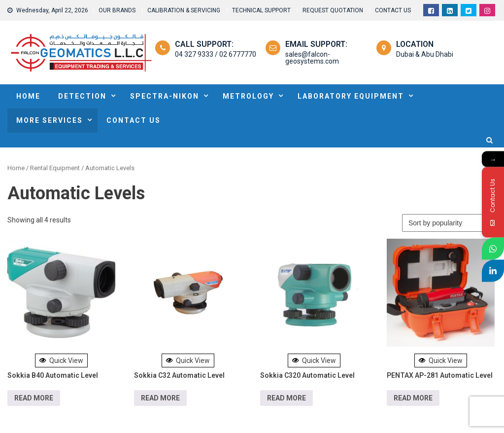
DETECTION (82, 96)
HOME (28, 96)
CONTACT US (393, 10)
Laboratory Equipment (351, 96)
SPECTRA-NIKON (165, 96)
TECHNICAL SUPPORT (261, 10)
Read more (34, 398)
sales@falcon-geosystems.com (312, 58)
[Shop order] (449, 223)
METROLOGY (248, 96)
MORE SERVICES (50, 120)
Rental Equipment (55, 168)
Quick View (61, 361)
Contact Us (134, 120)
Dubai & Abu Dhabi (425, 54)
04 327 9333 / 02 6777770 (216, 54)
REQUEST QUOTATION (333, 10)
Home (16, 168)
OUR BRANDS (117, 10)
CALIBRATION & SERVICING (184, 10)
